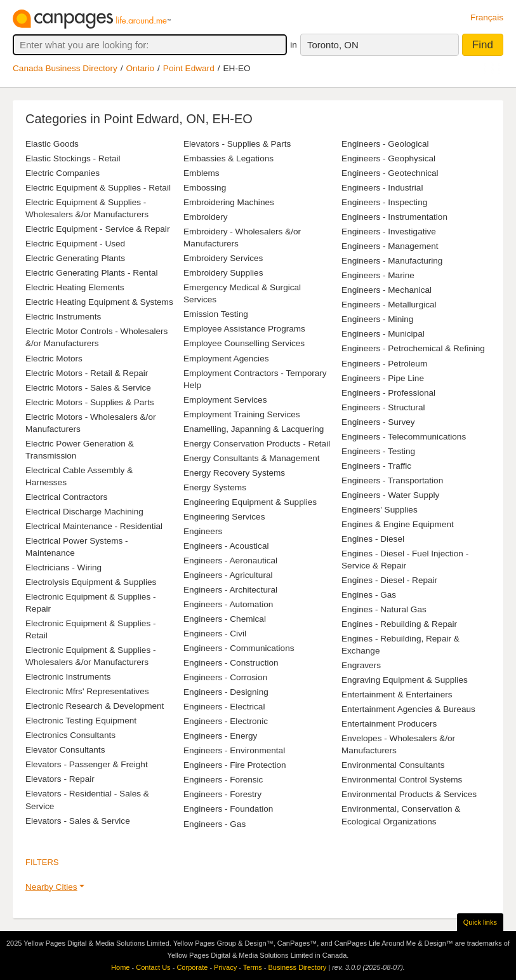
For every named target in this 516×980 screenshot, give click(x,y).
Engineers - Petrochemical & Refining (413, 348)
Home (120, 967)
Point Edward (189, 68)
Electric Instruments (63, 317)
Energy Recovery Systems (234, 473)
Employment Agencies (226, 359)
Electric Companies (63, 173)
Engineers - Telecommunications (404, 437)
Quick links (480, 922)
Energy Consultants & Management (252, 458)
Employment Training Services (242, 414)
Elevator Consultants (65, 750)
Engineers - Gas (215, 824)
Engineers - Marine (378, 275)
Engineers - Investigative (389, 232)
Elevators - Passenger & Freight (87, 764)
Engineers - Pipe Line (383, 378)
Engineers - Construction (231, 663)
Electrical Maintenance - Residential (94, 526)
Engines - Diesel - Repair (389, 580)
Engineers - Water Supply (390, 495)
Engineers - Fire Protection (235, 765)
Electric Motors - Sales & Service (88, 388)
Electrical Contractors (66, 497)
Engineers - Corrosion (225, 677)
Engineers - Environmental (234, 750)
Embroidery (206, 217)
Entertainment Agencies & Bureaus (408, 709)
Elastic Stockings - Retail (73, 158)
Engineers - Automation (228, 604)
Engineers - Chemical (225, 619)
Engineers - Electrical (224, 707)
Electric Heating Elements (75, 287)
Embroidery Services (223, 258)
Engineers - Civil (215, 634)
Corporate (192, 967)
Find (483, 45)
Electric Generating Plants (75, 258)
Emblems (202, 173)
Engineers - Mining (377, 319)
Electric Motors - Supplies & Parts (89, 402)
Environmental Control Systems (402, 780)
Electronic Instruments (68, 677)
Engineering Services (224, 517)
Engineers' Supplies (380, 510)
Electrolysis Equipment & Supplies (91, 582)
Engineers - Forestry (222, 794)
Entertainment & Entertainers (397, 695)
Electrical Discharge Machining (84, 512)
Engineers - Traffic (376, 466)
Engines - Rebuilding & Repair (399, 624)
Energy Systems (215, 487)
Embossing (205, 188)
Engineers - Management (390, 246)
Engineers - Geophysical (388, 158)
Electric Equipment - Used (75, 244)
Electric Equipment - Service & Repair (97, 229)
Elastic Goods (52, 144)
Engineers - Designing (226, 692)
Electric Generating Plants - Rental (92, 273)
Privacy (225, 967)
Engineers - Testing (378, 451)
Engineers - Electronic (226, 721)
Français (487, 17)
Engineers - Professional (388, 393)
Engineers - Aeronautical (230, 560)
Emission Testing (216, 314)
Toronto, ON (333, 45)
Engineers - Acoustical (226, 546)
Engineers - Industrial (382, 188)
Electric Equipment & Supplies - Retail (98, 188)
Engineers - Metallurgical (389, 305)
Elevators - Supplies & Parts (237, 144)
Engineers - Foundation (228, 809)
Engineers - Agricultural (228, 575)
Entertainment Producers (389, 724)
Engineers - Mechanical (387, 290)
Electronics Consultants (70, 735)
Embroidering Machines (229, 202)
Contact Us (153, 967)
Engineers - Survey (378, 422)
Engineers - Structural (383, 407)
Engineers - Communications (239, 648)
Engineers (203, 531)
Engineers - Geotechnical (390, 173)
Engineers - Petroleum (384, 364)
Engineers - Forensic (223, 780)
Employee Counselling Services (244, 343)
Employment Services (225, 400)
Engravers (361, 665)
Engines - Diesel (373, 539)
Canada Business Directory (65, 68)
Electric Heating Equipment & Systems (99, 302)
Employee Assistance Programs (244, 329)
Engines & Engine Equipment (398, 524)
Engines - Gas (369, 595)
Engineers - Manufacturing (392, 261)
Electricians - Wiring (63, 567)
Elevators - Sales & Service (78, 821)
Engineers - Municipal (383, 334)
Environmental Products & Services (409, 794)
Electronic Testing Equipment (81, 721)
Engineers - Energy (220, 736)
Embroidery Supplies (223, 273)
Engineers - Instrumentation (394, 217)
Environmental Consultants (393, 765)
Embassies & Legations (228, 158)
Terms (253, 967)
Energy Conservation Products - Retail (257, 444)
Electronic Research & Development (95, 706)
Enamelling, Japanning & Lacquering (254, 429)
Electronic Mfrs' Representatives (87, 691)
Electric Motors (54, 359)
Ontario (141, 68)
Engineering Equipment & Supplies (250, 502)
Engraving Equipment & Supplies (405, 680)
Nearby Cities (51, 887)
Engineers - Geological (385, 144)
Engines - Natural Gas (384, 609)
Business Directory (297, 967)
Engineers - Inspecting (384, 202)
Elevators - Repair (60, 779)
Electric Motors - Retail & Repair (87, 373)
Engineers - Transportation (392, 480)
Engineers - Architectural (230, 590)
